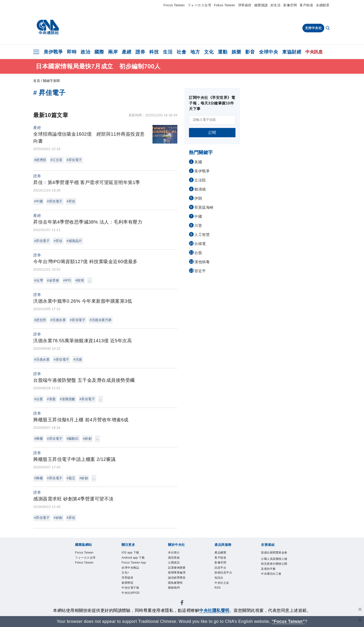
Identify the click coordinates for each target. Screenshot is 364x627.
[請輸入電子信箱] (212, 120)
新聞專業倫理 (179, 576)
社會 (181, 52)
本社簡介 (175, 553)
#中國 (38, 201)
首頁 (37, 81)
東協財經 (292, 52)
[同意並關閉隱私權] (360, 610)
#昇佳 (71, 201)
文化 (209, 52)
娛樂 (236, 52)
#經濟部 (40, 160)
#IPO (67, 280)
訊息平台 (222, 570)
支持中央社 (313, 28)
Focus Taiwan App (133, 573)
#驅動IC (73, 439)
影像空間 (290, 5)
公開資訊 (175, 565)
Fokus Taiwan (224, 5)
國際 (99, 52)
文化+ (126, 588)
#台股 (38, 399)
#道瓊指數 (68, 399)
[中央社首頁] (48, 27)
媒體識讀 (261, 5)
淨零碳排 (245, 5)
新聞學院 (129, 599)
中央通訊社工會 (274, 588)
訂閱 (212, 132)
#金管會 (53, 280)
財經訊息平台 (225, 576)
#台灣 (38, 280)
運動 (223, 52)
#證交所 (40, 320)
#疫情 (80, 280)
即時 (72, 52)
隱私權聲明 (177, 588)
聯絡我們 (175, 593)
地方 (195, 52)
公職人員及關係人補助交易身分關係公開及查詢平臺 (274, 574)
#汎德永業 (58, 320)
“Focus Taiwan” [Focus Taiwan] (288, 621)
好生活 (276, 5)
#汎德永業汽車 (101, 320)
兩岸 (113, 52)
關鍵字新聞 (51, 81)
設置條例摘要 (179, 570)
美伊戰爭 (53, 52)
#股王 (71, 478)
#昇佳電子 (74, 160)
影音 (250, 52)
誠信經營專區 (179, 582)
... (90, 280)
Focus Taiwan (174, 5)
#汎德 (78, 359)
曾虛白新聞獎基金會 (274, 556)
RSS (218, 593)
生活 (168, 52)
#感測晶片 (74, 241)
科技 (154, 52)
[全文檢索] (328, 28)
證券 (140, 52)
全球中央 (268, 52)
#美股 (51, 399)
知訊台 (220, 582)
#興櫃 (38, 439)
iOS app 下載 (132, 553)
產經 (127, 52)
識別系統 (175, 559)
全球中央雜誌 (132, 582)
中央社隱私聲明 (214, 610)
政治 (85, 52)
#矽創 (87, 439)
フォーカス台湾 (199, 5)
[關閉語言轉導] (360, 621)
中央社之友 (224, 588)
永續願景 (323, 5)
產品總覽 (222, 553)
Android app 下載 (134, 562)
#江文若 (56, 160)
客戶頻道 (306, 5)
